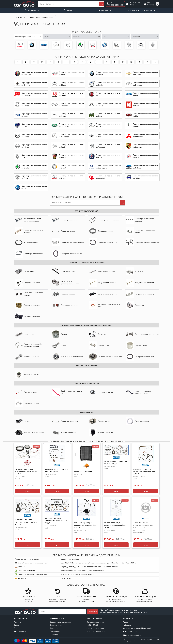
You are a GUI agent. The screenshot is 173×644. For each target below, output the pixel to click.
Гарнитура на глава (64, 220)
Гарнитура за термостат (103, 242)
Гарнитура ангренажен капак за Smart (71, 167)
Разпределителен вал (102, 271)
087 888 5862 (117, 5)
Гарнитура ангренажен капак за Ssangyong (108, 167)
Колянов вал (25, 334)
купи (28, 491)
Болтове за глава (64, 271)
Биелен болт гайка (27, 357)
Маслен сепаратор (101, 432)
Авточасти (33, 10)
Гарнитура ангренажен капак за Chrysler (34, 84)
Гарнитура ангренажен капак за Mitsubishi (146, 136)
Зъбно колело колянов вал (67, 357)
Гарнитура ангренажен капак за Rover (71, 156)
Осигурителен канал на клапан (29, 294)
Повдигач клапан (64, 294)
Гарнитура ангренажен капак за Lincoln (146, 125)
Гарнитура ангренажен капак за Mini (108, 136)
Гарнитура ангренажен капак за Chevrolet (146, 73)
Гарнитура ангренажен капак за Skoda (80, 45)
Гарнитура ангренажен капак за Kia (146, 115)
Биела (59, 345)
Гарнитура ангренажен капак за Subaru (146, 167)
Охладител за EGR (27, 403)
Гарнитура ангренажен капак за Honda (117, 45)
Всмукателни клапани (102, 283)
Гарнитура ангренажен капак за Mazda (34, 136)
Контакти (106, 10)
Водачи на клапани (27, 305)
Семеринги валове (101, 231)
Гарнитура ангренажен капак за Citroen (71, 84)
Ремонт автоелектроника (143, 10)
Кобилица (134, 271)
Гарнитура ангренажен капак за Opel (68, 45)
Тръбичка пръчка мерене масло (67, 392)
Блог (16, 628)
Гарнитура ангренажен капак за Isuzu (146, 105)
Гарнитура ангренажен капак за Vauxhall (108, 177)
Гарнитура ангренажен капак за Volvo (146, 177)
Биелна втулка (136, 345)
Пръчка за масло (26, 392)
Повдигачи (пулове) (28, 283)
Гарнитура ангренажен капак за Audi (20, 45)
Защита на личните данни (61, 622)
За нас (70, 10)
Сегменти (97, 334)
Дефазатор (135, 305)
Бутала (59, 334)
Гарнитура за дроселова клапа (140, 231)
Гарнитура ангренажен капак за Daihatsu (34, 94)
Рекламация (55, 631)
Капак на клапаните (28, 316)
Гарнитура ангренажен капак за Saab (108, 156)
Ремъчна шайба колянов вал (105, 357)
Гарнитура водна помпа (29, 254)
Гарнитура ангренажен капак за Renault (34, 156)
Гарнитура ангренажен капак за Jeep (108, 115)
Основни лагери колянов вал (142, 334)
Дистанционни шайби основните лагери (28, 345)
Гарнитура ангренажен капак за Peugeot (129, 45)
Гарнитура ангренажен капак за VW (105, 45)
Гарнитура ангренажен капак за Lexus (108, 125)
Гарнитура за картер (65, 421)
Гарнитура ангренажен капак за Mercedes (56, 45)
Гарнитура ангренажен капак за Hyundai (71, 105)
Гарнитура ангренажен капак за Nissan (34, 146)
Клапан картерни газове (30, 432)
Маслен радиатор (64, 432)
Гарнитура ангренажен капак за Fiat (108, 94)
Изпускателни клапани (140, 283)
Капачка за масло (101, 392)
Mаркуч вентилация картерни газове (139, 392)
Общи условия (56, 625)
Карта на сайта (20, 631)
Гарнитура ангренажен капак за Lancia (34, 125)
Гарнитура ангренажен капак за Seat (146, 156)
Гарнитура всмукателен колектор (140, 220)
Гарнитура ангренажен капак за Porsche (146, 146)
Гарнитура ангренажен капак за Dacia (108, 84)
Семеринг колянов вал (140, 357)
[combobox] (28, 37)
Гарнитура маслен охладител (68, 242)
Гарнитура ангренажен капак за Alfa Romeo (34, 73)
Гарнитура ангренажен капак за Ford (44, 45)
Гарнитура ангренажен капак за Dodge (71, 94)
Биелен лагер (99, 345)
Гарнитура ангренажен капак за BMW (32, 45)
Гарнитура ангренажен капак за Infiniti (108, 105)
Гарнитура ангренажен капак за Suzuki (34, 177)
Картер (22, 421)
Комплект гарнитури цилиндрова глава (28, 220)
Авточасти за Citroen (141, 45)
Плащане (54, 634)
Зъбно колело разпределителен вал (65, 283)
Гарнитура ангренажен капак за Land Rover (71, 125)
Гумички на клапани (65, 305)
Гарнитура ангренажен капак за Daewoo (146, 84)
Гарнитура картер (64, 231)
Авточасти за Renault (153, 45)
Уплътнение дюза (27, 242)
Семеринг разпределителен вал (105, 305)
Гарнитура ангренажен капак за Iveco (34, 115)
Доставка (54, 628)
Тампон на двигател (28, 374)
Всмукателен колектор (103, 294)
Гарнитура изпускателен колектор (29, 231)
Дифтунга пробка (138, 421)
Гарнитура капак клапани (104, 220)
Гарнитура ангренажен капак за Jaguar (71, 115)
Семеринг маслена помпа (67, 254)
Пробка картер (99, 421)
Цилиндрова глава (27, 271)
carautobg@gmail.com (134, 635)
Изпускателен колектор (140, 294)
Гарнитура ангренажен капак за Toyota (93, 45)
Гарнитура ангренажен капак (142, 242)
